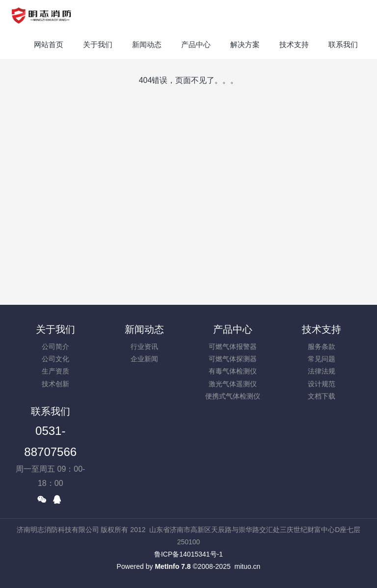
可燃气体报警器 (233, 347)
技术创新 (55, 384)
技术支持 (322, 329)
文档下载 (322, 396)
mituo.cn (247, 566)
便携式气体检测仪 (233, 396)
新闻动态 (144, 329)
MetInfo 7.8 (173, 566)
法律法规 (322, 371)
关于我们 (55, 329)
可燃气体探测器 (233, 359)
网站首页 (49, 44)
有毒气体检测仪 (233, 371)
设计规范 (322, 384)
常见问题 (322, 359)
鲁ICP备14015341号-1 (188, 554)
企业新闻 (144, 359)
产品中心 (233, 329)
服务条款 (322, 347)
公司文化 (55, 359)
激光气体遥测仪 (233, 384)
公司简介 (55, 347)
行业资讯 (144, 347)
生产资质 (55, 371)
